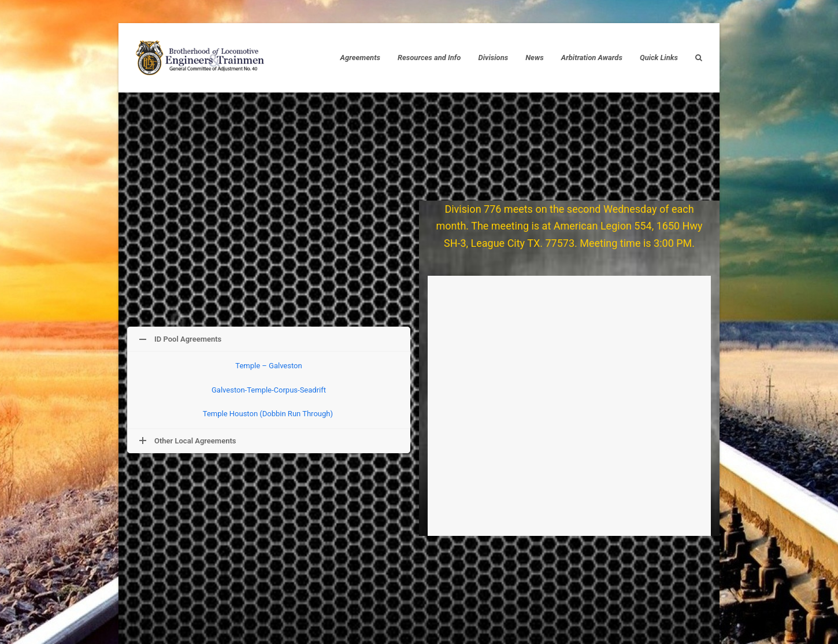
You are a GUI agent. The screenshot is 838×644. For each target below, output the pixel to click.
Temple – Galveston (268, 366)
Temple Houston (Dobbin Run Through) (269, 414)
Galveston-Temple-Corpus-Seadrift (269, 390)
